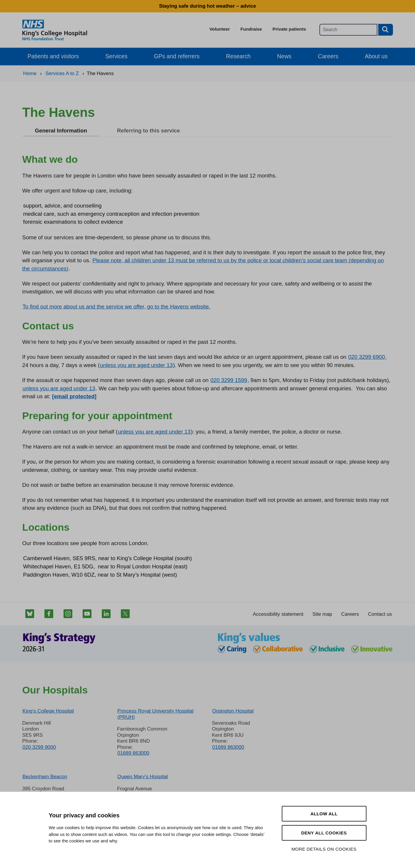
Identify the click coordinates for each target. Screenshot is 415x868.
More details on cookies (324, 849)
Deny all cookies (324, 833)
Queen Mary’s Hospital (143, 777)
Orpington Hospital (233, 711)
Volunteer (220, 29)
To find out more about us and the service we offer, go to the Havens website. (117, 307)
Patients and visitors (53, 56)
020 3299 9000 (39, 747)
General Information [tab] (61, 131)
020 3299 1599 (229, 380)
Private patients (289, 29)
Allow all (324, 814)
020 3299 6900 (367, 357)
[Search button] (386, 30)
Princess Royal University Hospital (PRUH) (155, 714)
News (284, 56)
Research (238, 56)
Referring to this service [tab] (149, 131)
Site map (322, 614)
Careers (328, 56)
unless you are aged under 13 (136, 365)
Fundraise (251, 29)
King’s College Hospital (48, 711)
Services (116, 56)
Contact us (380, 614)
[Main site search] (348, 30)
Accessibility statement (278, 614)
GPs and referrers (177, 56)
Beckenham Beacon (45, 777)
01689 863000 (133, 753)
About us (376, 56)
